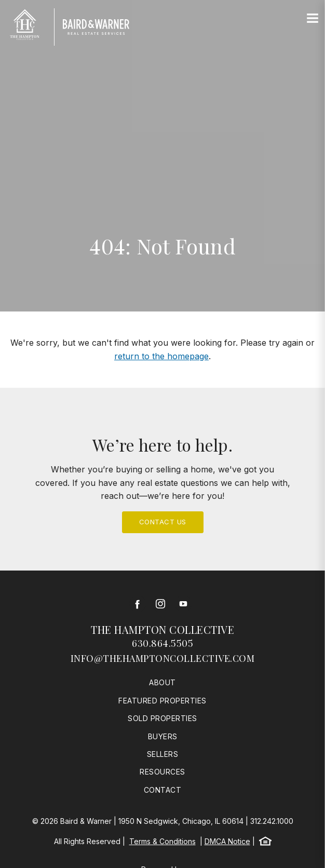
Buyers (163, 736)
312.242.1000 (272, 821)
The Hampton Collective (162, 629)
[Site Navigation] (313, 19)
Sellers (163, 754)
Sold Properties (162, 718)
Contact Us (163, 522)
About (162, 682)
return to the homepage (161, 356)
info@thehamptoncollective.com (163, 658)
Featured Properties (162, 701)
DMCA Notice (227, 841)
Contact (163, 790)
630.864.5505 (162, 643)
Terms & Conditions (162, 841)
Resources (162, 772)
